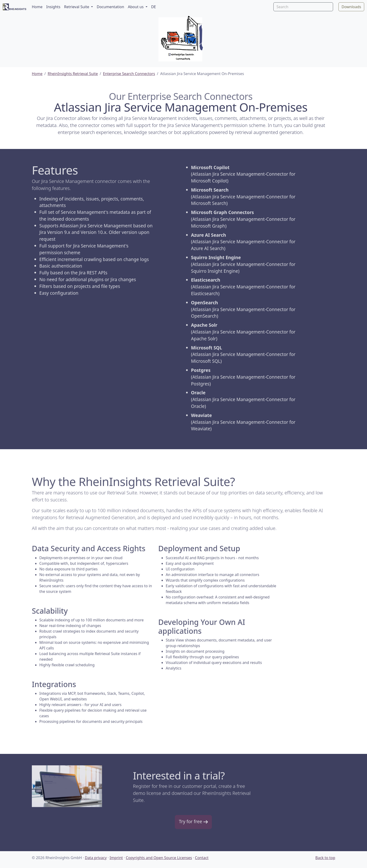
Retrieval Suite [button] (77, 7)
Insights (53, 7)
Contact (202, 858)
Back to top (325, 858)
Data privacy (96, 858)
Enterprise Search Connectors (129, 74)
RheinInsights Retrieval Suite (73, 74)
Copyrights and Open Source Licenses (159, 858)
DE (154, 7)
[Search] (303, 7)
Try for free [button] (193, 822)
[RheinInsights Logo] (15, 7)
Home (37, 7)
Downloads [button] (351, 7)
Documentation (110, 7)
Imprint (116, 858)
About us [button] (136, 7)
